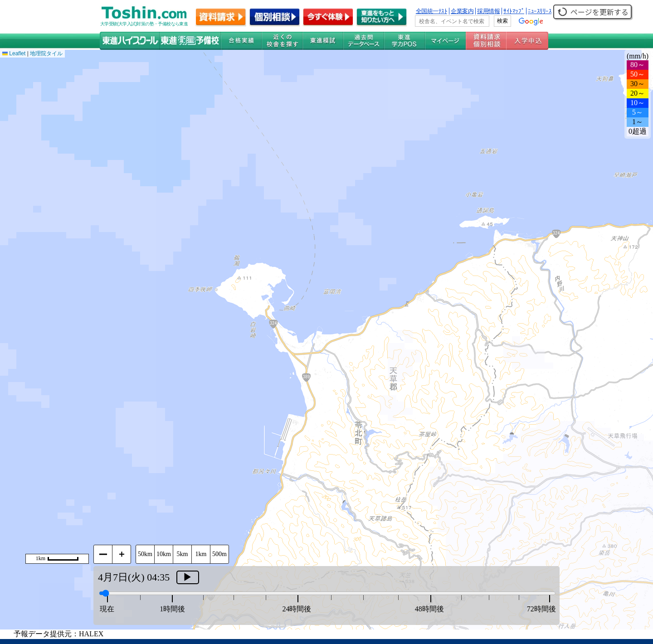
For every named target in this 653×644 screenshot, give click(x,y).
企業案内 (462, 11)
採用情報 (488, 11)
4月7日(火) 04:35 (134, 577)
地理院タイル (46, 53)
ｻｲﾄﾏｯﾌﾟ (514, 11)
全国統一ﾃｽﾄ (432, 11)
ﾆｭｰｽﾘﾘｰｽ (540, 11)
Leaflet (14, 53)
